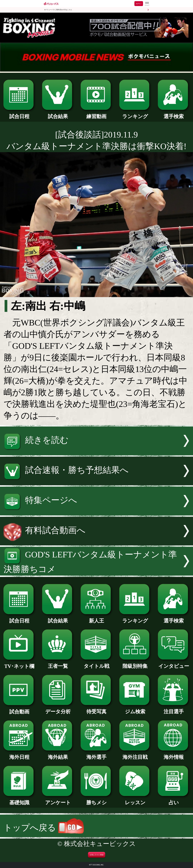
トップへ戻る (44, 828)
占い (174, 800)
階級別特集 (135, 664)
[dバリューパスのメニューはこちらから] (147, 4)
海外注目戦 (135, 755)
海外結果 (58, 755)
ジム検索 (135, 709)
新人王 (96, 618)
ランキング (135, 114)
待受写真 (96, 709)
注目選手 (174, 709)
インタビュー (174, 664)
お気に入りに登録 (97, 855)
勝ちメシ (96, 800)
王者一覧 (58, 664)
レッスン (135, 800)
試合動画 (19, 709)
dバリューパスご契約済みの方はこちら (58, 10)
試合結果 (58, 114)
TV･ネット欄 (19, 664)
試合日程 (19, 114)
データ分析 (58, 709)
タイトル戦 (96, 664)
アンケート (58, 800)
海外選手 (96, 755)
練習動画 (96, 114)
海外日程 (19, 755)
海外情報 (174, 755)
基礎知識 (19, 800)
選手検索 (174, 114)
